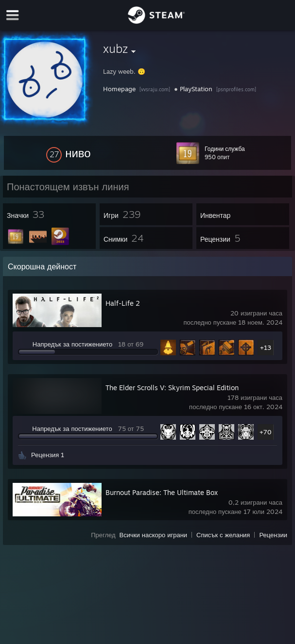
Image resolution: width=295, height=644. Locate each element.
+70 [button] (266, 432)
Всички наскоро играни (154, 535)
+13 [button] (266, 347)
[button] (69, 153)
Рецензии (273, 535)
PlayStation (196, 89)
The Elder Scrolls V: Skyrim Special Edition (172, 388)
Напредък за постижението (72, 344)
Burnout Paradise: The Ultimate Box (162, 492)
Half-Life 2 (123, 303)
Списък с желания (223, 535)
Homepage (119, 89)
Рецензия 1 (48, 455)
